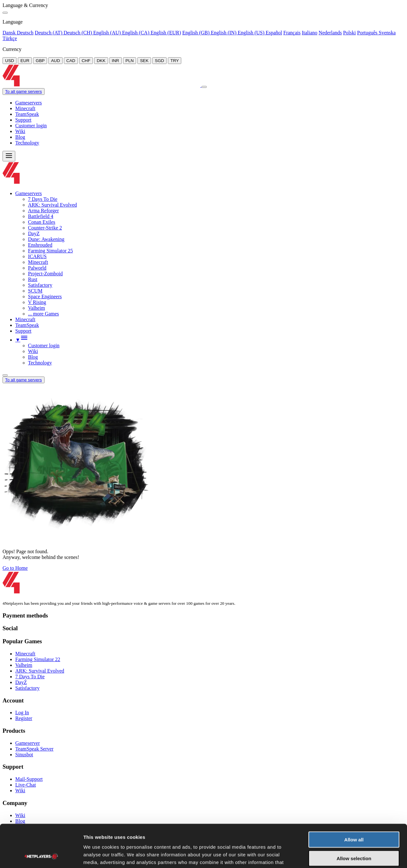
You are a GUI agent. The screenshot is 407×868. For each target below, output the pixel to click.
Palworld (37, 268)
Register (24, 718)
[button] (22, 340)
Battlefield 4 (41, 216)
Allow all (354, 799)
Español (274, 33)
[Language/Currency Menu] (5, 375)
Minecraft (25, 108)
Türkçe (10, 38)
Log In (22, 713)
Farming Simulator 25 (50, 251)
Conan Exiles (42, 222)
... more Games (43, 314)
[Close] (5, 13)
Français (292, 33)
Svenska (387, 33)
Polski (349, 33)
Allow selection (354, 818)
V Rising (37, 302)
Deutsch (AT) (49, 33)
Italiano (310, 33)
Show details (334, 855)
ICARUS (37, 256)
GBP (40, 61)
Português (368, 33)
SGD (159, 61)
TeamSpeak (27, 114)
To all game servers (24, 92)
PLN (130, 61)
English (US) (252, 33)
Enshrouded (40, 245)
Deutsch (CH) (78, 33)
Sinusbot (24, 755)
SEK (144, 61)
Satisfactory (40, 285)
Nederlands (330, 33)
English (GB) (197, 33)
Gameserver (28, 743)
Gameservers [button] (29, 193)
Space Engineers (45, 296)
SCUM (35, 291)
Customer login (31, 126)
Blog (20, 137)
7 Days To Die (43, 199)
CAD (71, 61)
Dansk (10, 33)
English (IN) (224, 33)
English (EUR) (166, 33)
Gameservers (29, 103)
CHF (86, 61)
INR (116, 61)
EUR (25, 61)
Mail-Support (29, 779)
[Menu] (9, 156)
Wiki (20, 131)
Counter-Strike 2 (45, 228)
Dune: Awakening (46, 239)
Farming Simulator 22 (38, 659)
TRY (175, 61)
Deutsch (25, 33)
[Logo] (102, 85)
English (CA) (136, 33)
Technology (27, 143)
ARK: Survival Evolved (52, 205)
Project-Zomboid (45, 274)
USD (10, 61)
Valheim (36, 308)
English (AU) (108, 33)
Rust (33, 279)
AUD (55, 61)
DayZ (34, 233)
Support (23, 120)
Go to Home (15, 568)
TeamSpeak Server (34, 749)
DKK (101, 61)
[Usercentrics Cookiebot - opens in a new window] (41, 856)
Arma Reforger (43, 211)
